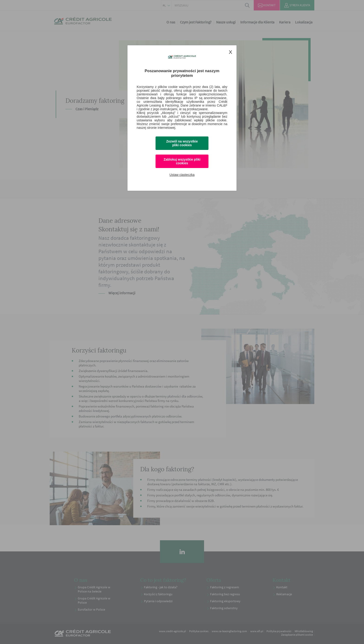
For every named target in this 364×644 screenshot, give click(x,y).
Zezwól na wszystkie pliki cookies (182, 143)
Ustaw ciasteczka (182, 175)
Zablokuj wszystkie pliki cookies (182, 161)
